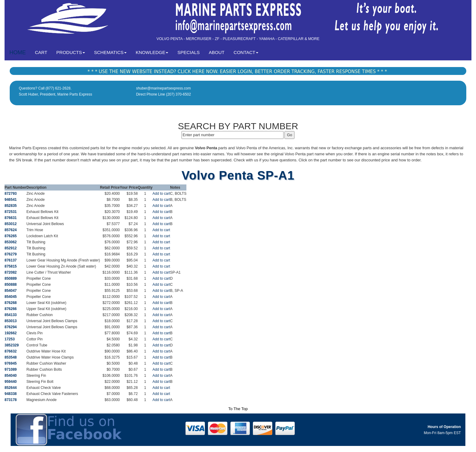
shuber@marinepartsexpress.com (163, 88)
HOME (18, 52)
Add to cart (161, 194)
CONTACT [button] (246, 52)
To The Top (238, 409)
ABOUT (217, 52)
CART (43, 52)
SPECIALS (188, 52)
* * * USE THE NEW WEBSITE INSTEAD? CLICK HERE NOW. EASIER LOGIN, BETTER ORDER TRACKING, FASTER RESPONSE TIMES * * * (237, 72)
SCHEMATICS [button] (110, 52)
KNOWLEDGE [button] (152, 52)
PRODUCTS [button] (71, 52)
